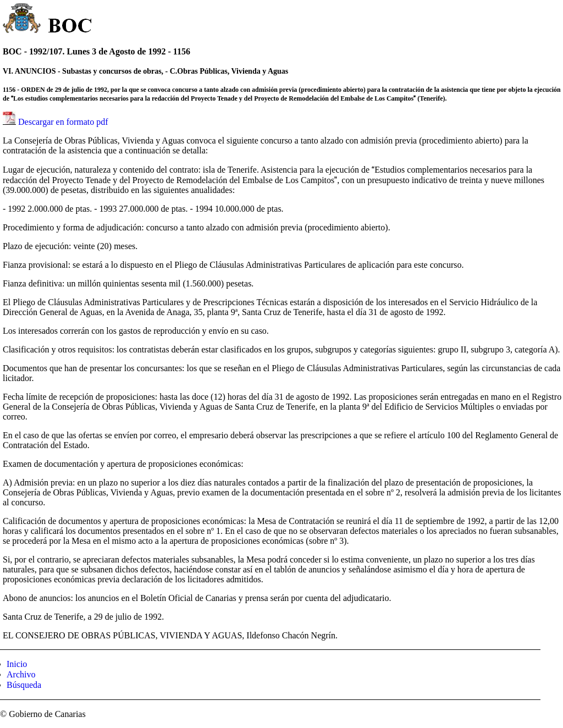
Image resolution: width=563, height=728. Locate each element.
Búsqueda (24, 685)
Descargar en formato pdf (63, 122)
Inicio (17, 664)
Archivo (21, 674)
